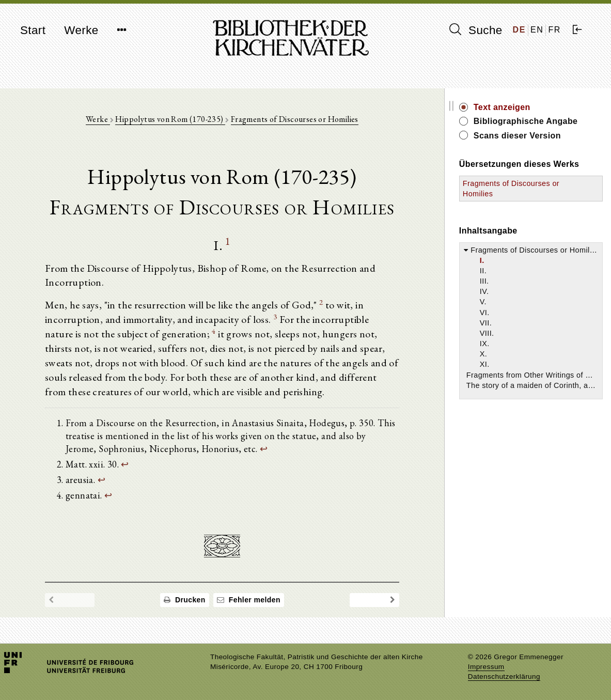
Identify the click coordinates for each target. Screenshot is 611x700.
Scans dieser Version (531, 136)
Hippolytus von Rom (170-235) (177, 120)
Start (33, 30)
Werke (81, 30)
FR (554, 30)
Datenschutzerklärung (504, 676)
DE (519, 30)
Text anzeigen (516, 107)
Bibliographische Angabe (540, 121)
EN (537, 30)
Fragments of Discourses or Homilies (301, 120)
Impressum (486, 667)
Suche (476, 30)
